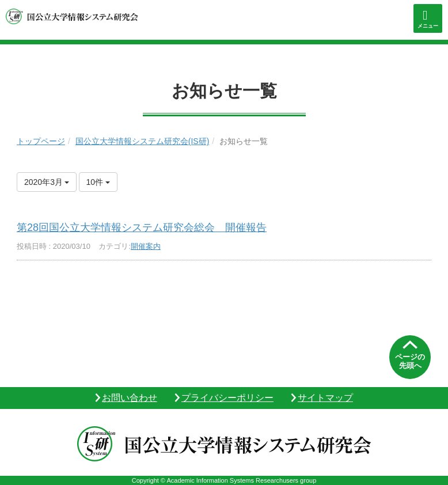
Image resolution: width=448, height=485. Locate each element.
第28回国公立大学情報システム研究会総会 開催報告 (142, 228)
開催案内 (146, 246)
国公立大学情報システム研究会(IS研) (143, 141)
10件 (98, 182)
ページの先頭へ (410, 361)
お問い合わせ (130, 398)
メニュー (428, 26)
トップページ (41, 141)
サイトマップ (325, 398)
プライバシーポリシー (227, 398)
